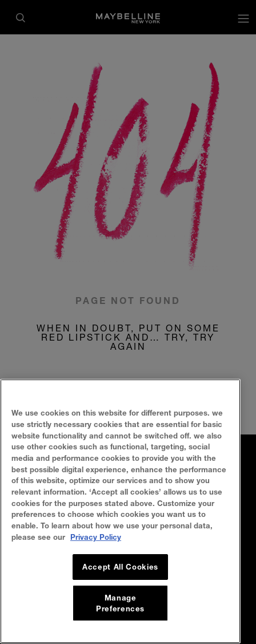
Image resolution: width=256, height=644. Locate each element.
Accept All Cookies (120, 575)
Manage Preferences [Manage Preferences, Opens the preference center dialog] (120, 611)
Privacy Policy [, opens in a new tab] (96, 545)
